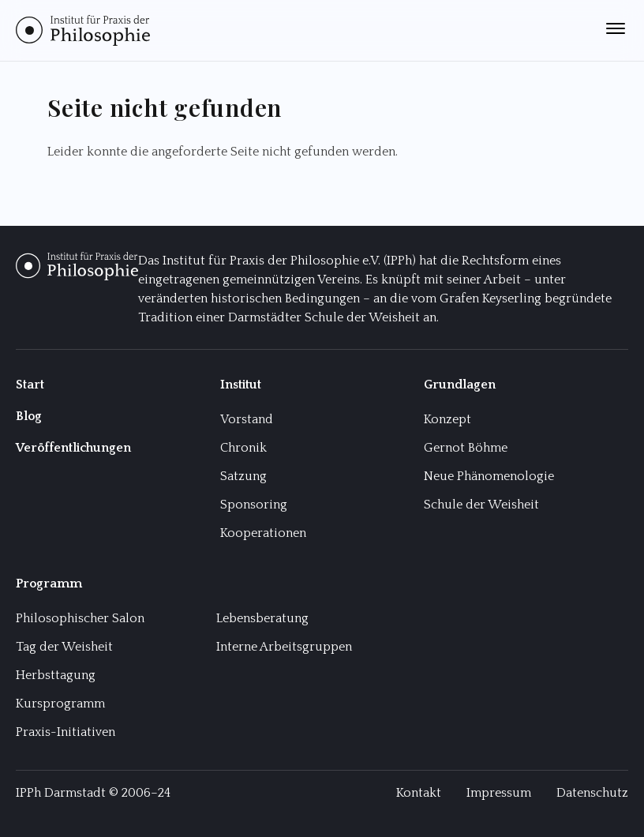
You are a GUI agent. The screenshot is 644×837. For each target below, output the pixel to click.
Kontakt (419, 793)
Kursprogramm (60, 704)
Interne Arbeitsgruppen (284, 647)
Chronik (243, 448)
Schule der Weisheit (481, 505)
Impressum (499, 793)
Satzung (243, 476)
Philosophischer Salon (80, 618)
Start (30, 385)
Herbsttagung (56, 675)
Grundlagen (460, 385)
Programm (49, 584)
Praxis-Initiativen (66, 732)
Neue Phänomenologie (489, 476)
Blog (29, 416)
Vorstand (247, 419)
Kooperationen (263, 533)
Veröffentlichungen (73, 448)
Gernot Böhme (466, 448)
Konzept (447, 419)
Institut (241, 385)
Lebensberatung (262, 618)
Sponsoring (254, 505)
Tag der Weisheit (64, 647)
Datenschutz (592, 793)
